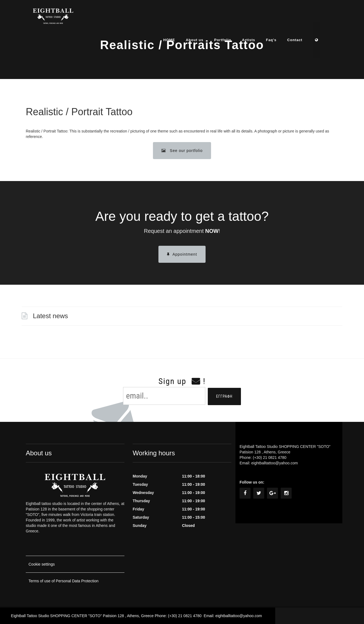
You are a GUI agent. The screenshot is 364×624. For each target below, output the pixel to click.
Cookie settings (42, 564)
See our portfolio (182, 151)
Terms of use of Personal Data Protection (63, 581)
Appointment (182, 254)
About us (204, 18)
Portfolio (233, 18)
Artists (259, 18)
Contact (305, 18)
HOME (179, 18)
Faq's (281, 18)
